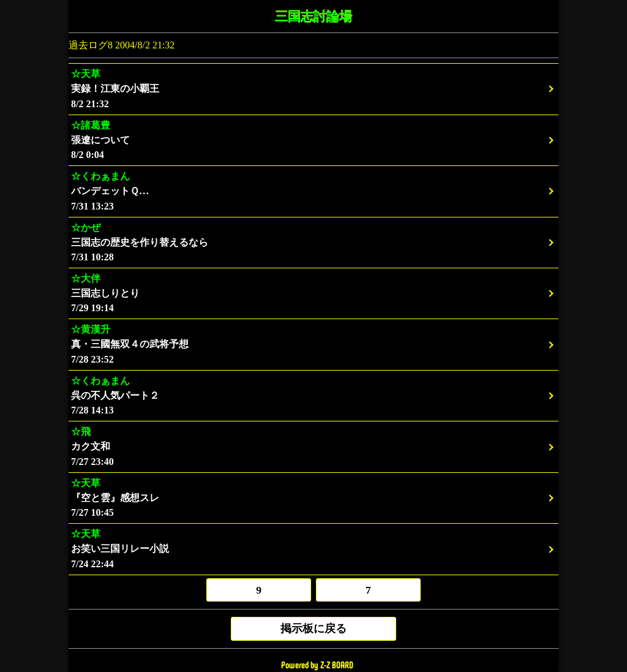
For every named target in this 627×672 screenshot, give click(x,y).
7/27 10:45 (313, 498)
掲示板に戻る (313, 629)
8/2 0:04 (313, 140)
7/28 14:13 (313, 395)
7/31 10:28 (313, 242)
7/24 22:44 (313, 549)
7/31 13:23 (313, 191)
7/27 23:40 (313, 446)
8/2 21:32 (313, 89)
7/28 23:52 (313, 344)
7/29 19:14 (313, 293)
